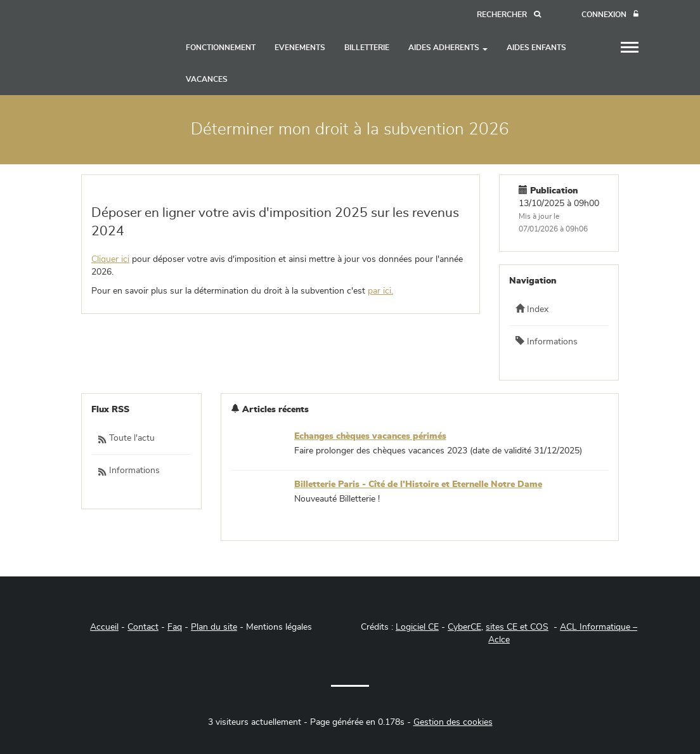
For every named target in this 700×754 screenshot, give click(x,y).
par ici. (380, 291)
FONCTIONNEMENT (221, 48)
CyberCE (464, 627)
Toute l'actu (126, 439)
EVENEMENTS (300, 48)
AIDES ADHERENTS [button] (448, 48)
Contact (143, 627)
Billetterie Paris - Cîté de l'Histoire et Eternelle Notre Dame (418, 484)
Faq (175, 627)
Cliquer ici (110, 259)
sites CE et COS (517, 627)
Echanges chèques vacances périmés (370, 436)
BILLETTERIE (367, 48)
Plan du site (214, 627)
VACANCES (207, 79)
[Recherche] (509, 15)
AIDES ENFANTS (536, 48)
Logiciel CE (417, 627)
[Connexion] (610, 15)
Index (532, 309)
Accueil (104, 627)
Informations (547, 341)
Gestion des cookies (453, 722)
